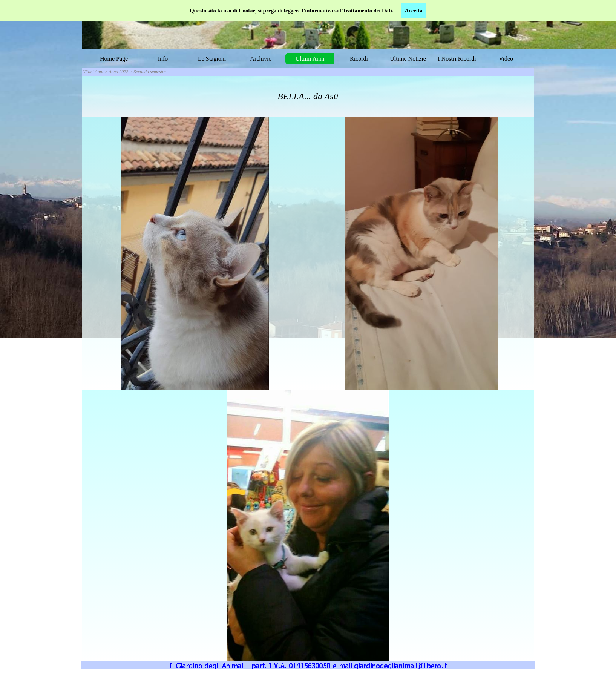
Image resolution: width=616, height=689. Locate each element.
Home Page (114, 59)
